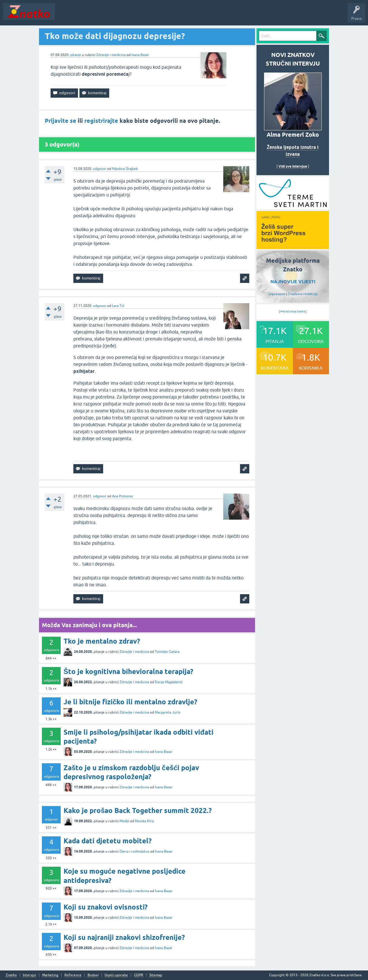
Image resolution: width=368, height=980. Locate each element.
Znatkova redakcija (303, 294)
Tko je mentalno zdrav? (102, 641)
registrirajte (101, 121)
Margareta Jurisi (168, 712)
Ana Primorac (123, 496)
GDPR (139, 975)
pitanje (76, 55)
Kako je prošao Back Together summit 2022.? (138, 811)
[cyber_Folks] (293, 208)
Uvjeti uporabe (116, 975)
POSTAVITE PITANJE (142, 16)
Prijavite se (61, 121)
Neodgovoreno (89, 16)
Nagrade (204, 16)
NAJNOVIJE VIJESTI (293, 282)
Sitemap (156, 975)
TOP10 (186, 16)
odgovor (100, 169)
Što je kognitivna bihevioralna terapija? (128, 671)
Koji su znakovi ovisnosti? (106, 907)
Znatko (11, 975)
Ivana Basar (140, 55)
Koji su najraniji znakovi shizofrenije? (124, 937)
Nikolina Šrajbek (125, 169)
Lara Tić (118, 306)
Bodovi (93, 975)
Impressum (277, 294)
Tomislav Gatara (167, 652)
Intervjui (29, 975)
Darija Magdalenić (169, 682)
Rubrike (113, 16)
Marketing (50, 975)
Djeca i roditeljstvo (134, 851)
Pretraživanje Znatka (293, 312)
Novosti (65, 16)
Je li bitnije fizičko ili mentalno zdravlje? (130, 702)
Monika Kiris (144, 821)
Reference (73, 975)
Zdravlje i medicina (111, 55)
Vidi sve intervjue (293, 166)
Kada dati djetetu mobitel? (108, 841)
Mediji (124, 821)
